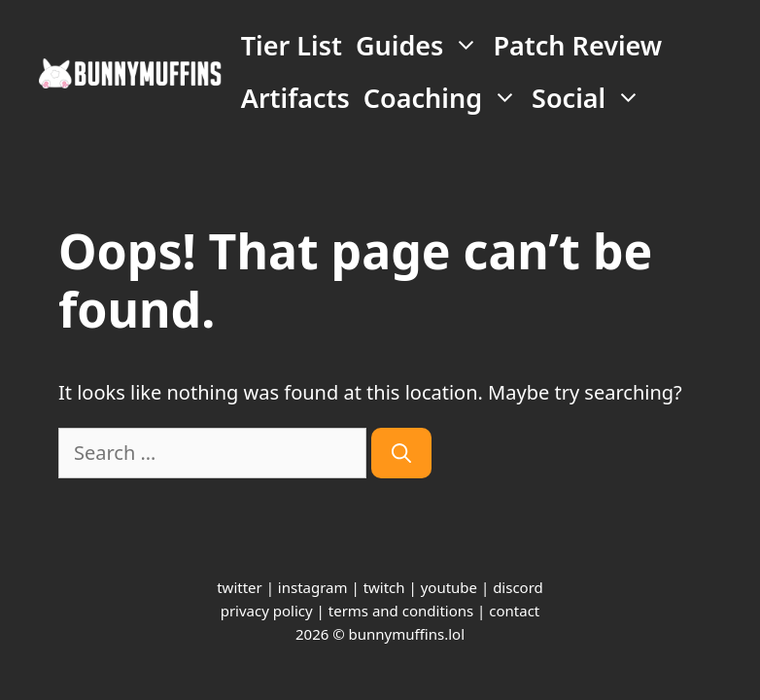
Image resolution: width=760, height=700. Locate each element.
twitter (240, 587)
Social (590, 98)
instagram (313, 587)
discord (518, 587)
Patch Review (577, 45)
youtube (449, 587)
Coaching (444, 98)
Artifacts (295, 98)
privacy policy (267, 611)
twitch (384, 587)
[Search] (401, 453)
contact (514, 611)
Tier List (292, 45)
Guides (421, 46)
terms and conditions (401, 611)
